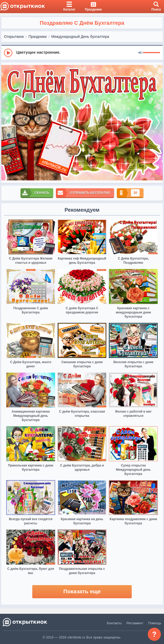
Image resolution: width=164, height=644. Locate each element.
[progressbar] (152, 53)
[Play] (8, 53)
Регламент (135, 623)
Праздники (37, 37)
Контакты (114, 623)
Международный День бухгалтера (80, 37)
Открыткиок (14, 37)
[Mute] (140, 53)
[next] (157, 123)
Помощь (155, 623)
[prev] (7, 123)
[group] (82, 53)
